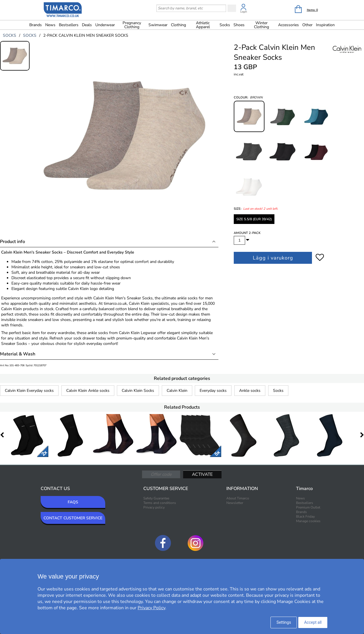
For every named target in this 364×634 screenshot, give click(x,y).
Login (244, 12)
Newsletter (235, 503)
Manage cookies (308, 521)
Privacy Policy (151, 608)
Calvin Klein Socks (138, 391)
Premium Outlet (308, 507)
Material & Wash (18, 354)
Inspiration (325, 25)
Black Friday (305, 516)
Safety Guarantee (156, 498)
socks (10, 35)
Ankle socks (250, 391)
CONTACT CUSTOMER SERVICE (73, 518)
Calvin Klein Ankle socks (88, 391)
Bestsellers (69, 25)
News (50, 25)
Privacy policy (154, 507)
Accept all (313, 622)
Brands (36, 25)
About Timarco (238, 498)
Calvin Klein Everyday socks (29, 391)
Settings (284, 622)
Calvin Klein (177, 391)
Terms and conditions (160, 503)
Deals (87, 25)
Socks (278, 391)
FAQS (73, 502)
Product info (13, 242)
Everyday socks (213, 391)
